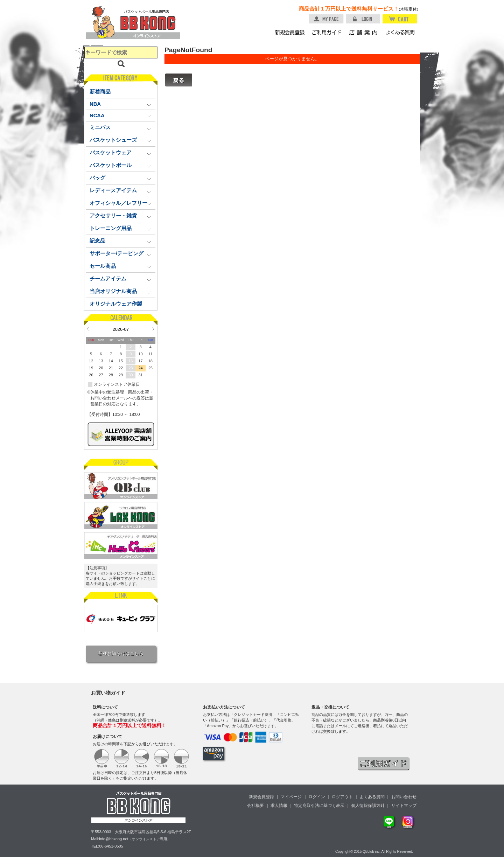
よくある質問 (372, 797)
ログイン (317, 797)
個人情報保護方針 (368, 806)
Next (153, 329)
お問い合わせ (404, 797)
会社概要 (255, 806)
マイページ (291, 797)
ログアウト (342, 797)
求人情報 (279, 806)
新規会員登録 (261, 797)
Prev (88, 329)
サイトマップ (404, 806)
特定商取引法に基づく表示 (319, 806)
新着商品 (100, 92)
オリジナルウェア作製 (116, 304)
